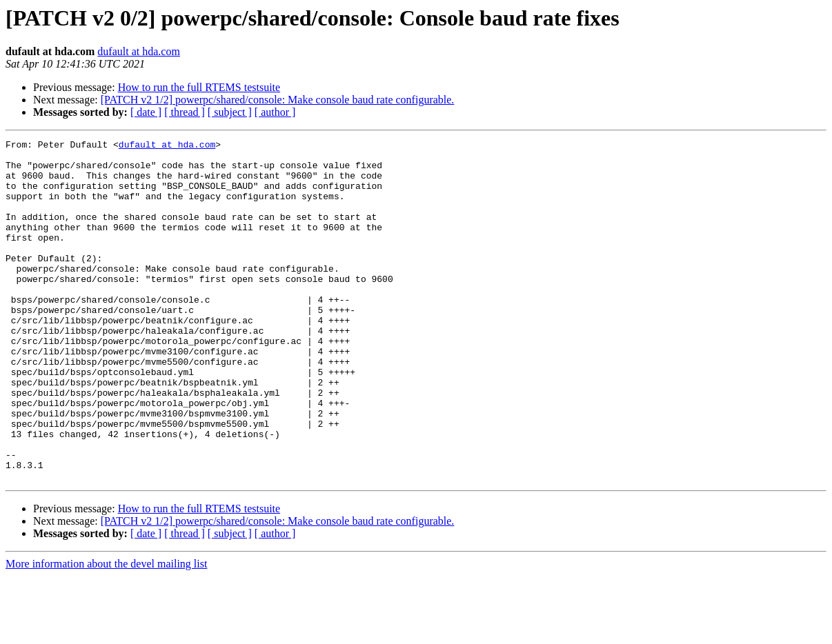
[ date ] (146, 112)
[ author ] (275, 112)
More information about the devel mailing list (106, 632)
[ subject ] (230, 112)
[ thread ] (185, 112)
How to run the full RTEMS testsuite (199, 87)
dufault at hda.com (139, 51)
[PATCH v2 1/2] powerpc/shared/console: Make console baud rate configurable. (278, 100)
